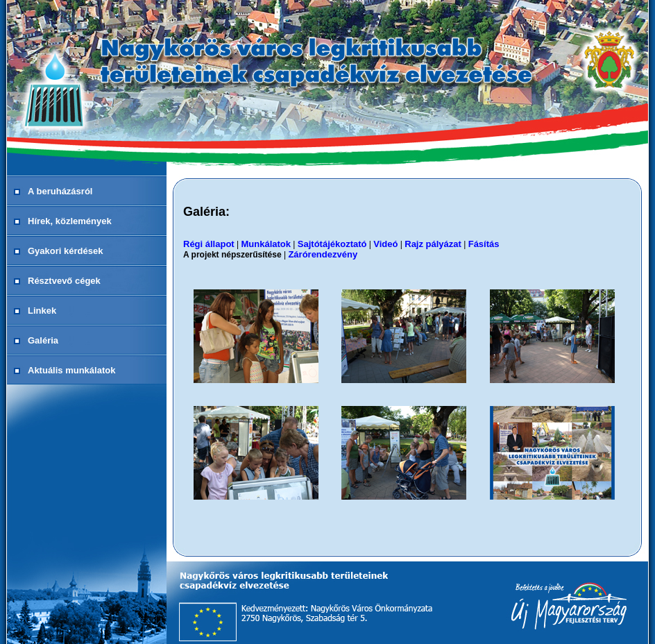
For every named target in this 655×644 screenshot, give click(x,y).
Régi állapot (209, 244)
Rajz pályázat (433, 244)
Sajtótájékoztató (332, 244)
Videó (385, 244)
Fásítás (484, 244)
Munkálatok (266, 244)
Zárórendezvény (323, 254)
